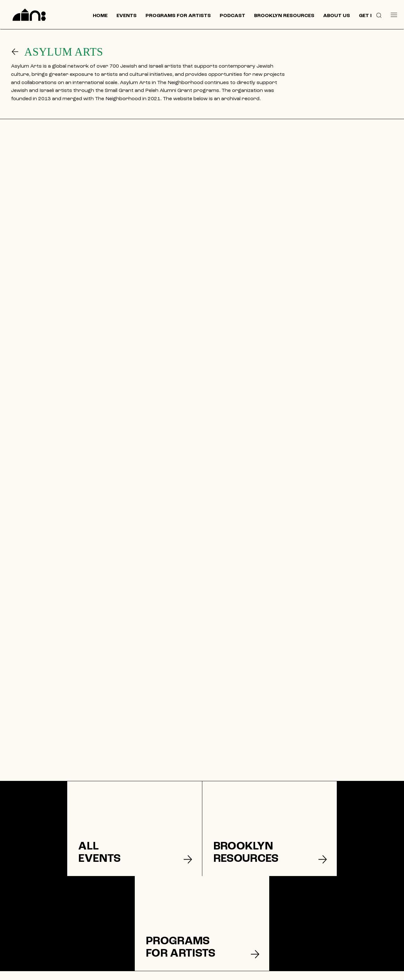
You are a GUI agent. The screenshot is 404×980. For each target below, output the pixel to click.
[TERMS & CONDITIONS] (241, 920)
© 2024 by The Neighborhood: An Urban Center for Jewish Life (329, 972)
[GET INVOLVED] (241, 899)
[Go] (18, 52)
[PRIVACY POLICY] (242, 930)
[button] (379, 15)
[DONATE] (242, 910)
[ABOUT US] (167, 930)
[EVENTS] (167, 910)
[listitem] (67, 829)
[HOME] (167, 899)
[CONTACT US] (167, 940)
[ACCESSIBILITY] (242, 940)
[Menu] (394, 15)
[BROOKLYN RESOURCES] (167, 920)
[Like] (294, 938)
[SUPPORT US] (325, 920)
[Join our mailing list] (325, 903)
